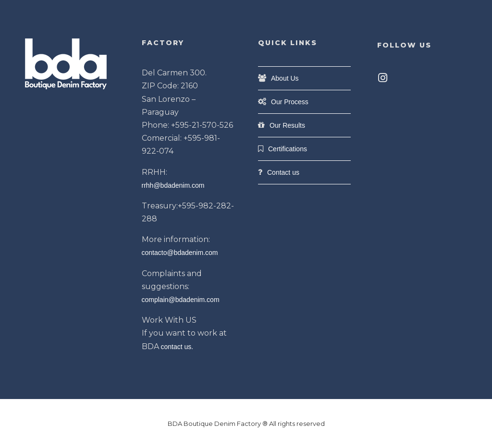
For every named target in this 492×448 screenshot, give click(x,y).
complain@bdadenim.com (181, 300)
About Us (285, 78)
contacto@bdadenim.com (180, 253)
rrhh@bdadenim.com (173, 185)
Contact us (283, 172)
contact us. (177, 347)
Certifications (288, 149)
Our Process (290, 102)
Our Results (287, 125)
